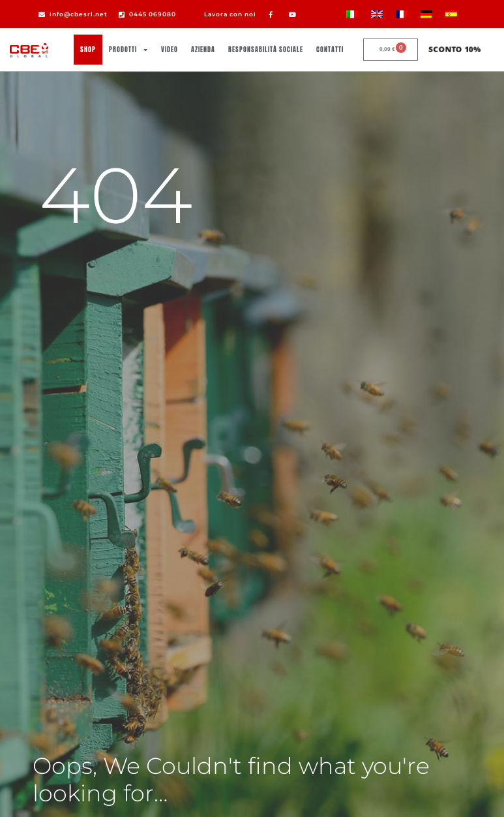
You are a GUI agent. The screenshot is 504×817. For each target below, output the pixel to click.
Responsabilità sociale (266, 49)
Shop (88, 49)
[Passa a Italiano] (352, 14)
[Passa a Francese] (402, 14)
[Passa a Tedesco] (426, 14)
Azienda (203, 49)
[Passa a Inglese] (377, 14)
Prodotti (128, 50)
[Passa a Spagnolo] (451, 14)
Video (170, 49)
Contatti (330, 49)
